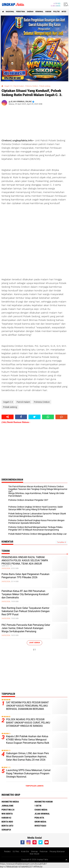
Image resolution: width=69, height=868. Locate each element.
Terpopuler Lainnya (34, 786)
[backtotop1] (66, 860)
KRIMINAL (39, 12)
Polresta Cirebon (32, 86)
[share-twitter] (34, 417)
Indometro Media (10, 802)
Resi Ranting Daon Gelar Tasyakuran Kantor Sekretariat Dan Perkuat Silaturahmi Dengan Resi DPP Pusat (26, 611)
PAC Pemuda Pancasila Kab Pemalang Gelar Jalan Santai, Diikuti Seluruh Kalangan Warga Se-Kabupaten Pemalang (26, 628)
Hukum (48, 12)
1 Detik (38, 806)
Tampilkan (61, 542)
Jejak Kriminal (42, 814)
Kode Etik (25, 852)
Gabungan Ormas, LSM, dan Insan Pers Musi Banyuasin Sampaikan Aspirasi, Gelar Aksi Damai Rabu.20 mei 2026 (27, 756)
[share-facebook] (21, 417)
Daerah (30, 12)
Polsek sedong (45, 86)
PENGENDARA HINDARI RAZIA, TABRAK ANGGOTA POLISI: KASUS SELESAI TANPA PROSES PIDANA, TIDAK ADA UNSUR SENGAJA (25, 562)
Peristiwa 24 (8, 810)
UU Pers (16, 852)
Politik (56, 12)
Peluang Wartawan (57, 852)
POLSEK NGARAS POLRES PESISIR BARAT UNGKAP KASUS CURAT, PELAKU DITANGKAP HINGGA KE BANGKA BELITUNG (28, 724)
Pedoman (44, 852)
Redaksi (7, 852)
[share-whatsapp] (48, 417)
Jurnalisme (7, 806)
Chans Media (41, 810)
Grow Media (40, 822)
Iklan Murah (34, 854)
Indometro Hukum (44, 802)
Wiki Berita (7, 814)
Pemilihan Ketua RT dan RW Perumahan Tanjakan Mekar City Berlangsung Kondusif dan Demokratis (25, 594)
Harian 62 (6, 818)
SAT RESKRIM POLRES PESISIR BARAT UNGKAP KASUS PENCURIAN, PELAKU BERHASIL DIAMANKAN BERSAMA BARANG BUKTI (27, 707)
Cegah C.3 (8, 86)
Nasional (10, 12)
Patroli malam (19, 86)
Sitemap (34, 852)
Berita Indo (7, 822)
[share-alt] (8, 417)
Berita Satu (7, 826)
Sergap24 (6, 830)
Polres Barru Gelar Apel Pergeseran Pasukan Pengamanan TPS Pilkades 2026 (25, 576)
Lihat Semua (34, 643)
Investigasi (40, 826)
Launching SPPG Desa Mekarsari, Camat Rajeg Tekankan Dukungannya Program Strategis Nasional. (28, 773)
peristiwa (21, 12)
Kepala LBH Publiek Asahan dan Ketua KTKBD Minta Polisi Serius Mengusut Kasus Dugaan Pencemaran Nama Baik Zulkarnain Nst (28, 741)
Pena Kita (39, 818)
